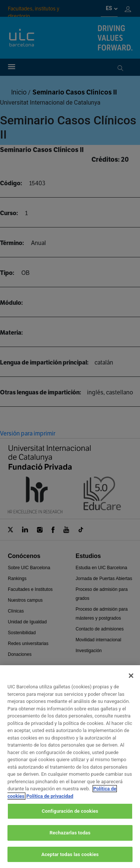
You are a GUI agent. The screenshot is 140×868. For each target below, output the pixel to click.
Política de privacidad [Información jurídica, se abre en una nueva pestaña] (50, 804)
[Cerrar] (131, 684)
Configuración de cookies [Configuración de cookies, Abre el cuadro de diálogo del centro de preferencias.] (70, 820)
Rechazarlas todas (70, 841)
